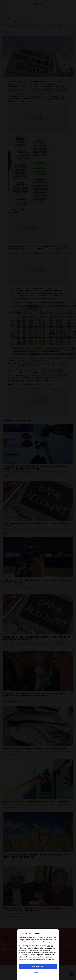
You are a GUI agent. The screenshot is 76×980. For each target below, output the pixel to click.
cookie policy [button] (45, 942)
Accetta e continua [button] (38, 966)
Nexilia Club (38, 972)
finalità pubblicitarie (40, 957)
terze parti (50, 946)
